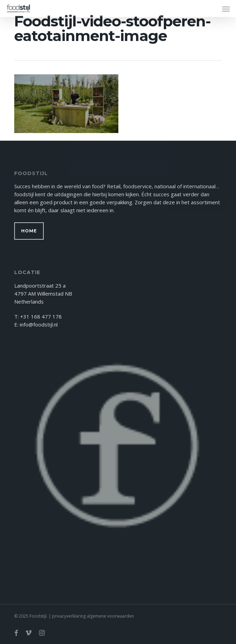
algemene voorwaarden (110, 616)
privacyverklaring (69, 616)
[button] (226, 9)
